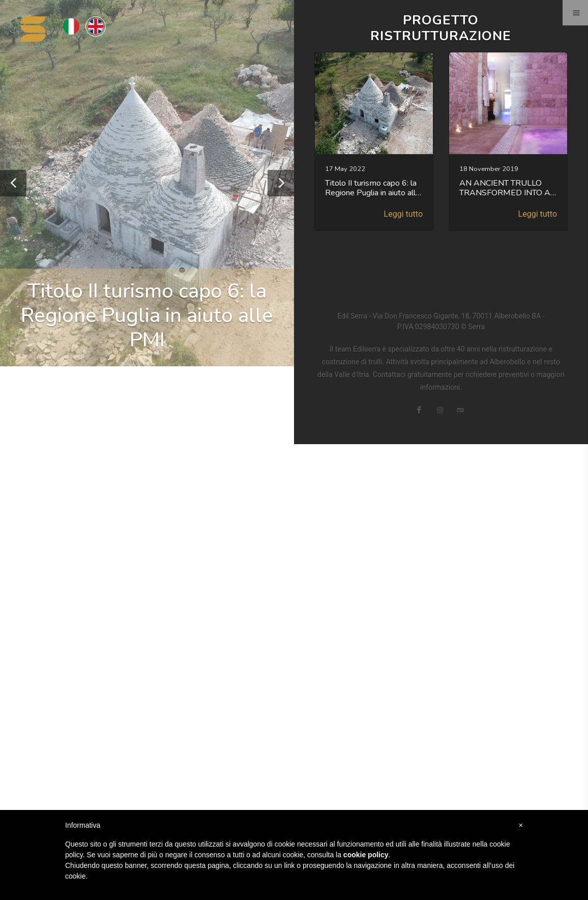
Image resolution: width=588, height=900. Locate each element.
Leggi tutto (403, 214)
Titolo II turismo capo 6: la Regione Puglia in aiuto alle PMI (147, 315)
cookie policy (366, 855)
